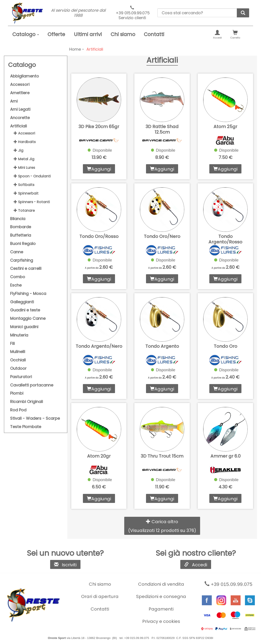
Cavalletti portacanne (32, 385)
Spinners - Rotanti (32, 202)
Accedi (196, 565)
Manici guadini (24, 327)
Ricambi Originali (26, 402)
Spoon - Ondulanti (32, 176)
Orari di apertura (100, 596)
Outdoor (18, 368)
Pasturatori (21, 377)
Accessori (20, 84)
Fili (12, 343)
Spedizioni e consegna (161, 596)
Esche (16, 285)
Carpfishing (22, 260)
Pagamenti (161, 609)
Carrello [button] (235, 35)
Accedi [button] (217, 35)
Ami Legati (20, 109)
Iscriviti (65, 565)
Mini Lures (24, 168)
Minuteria (19, 335)
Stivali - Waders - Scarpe (35, 418)
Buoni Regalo (23, 244)
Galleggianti (22, 302)
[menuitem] (26, 34)
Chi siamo (123, 34)
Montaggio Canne (28, 318)
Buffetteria (21, 235)
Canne (17, 252)
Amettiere (20, 93)
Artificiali (18, 126)
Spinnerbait (26, 193)
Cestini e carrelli (26, 268)
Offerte (56, 34)
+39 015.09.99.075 (132, 13)
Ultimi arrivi (88, 34)
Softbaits (24, 185)
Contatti (154, 34)
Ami (14, 101)
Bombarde (21, 227)
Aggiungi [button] (99, 169)
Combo (18, 277)
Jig (18, 150)
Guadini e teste (25, 310)
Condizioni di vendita (161, 584)
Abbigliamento (25, 76)
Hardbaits (25, 142)
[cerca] (243, 13)
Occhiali (18, 360)
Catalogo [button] (26, 34)
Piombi (17, 393)
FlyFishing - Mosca (28, 293)
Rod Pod (18, 410)
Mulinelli (18, 352)
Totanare (24, 211)
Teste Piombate (26, 427)
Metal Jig (24, 159)
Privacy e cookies (161, 621)
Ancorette (20, 118)
